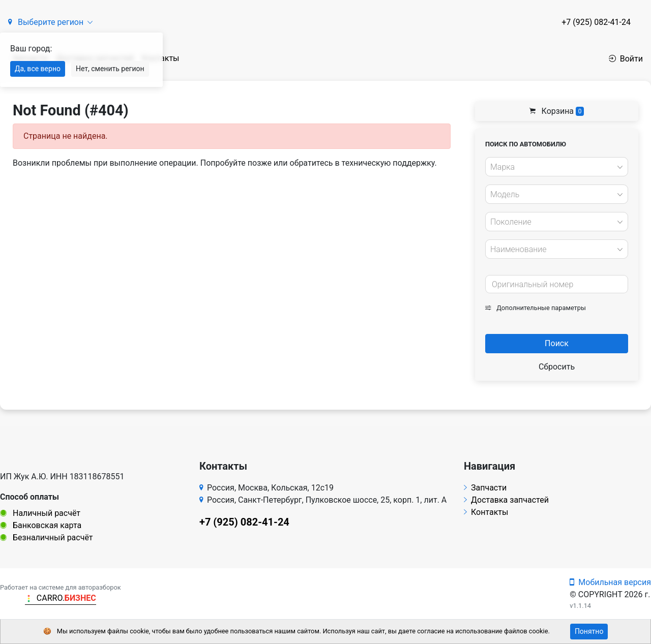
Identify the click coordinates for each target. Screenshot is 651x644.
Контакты (486, 512)
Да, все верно (38, 69)
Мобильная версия (610, 582)
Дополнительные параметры (536, 308)
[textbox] (554, 167)
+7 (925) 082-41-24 (596, 22)
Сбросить (557, 367)
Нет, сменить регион (110, 69)
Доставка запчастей (506, 500)
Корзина (557, 111)
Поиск (557, 343)
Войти (626, 59)
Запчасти (485, 488)
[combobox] (557, 167)
